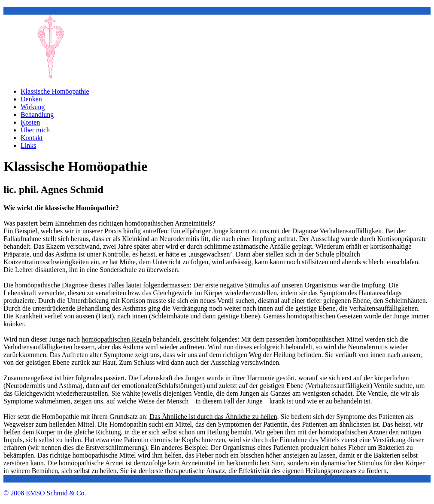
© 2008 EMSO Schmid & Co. (45, 493)
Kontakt (32, 138)
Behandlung (37, 115)
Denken (31, 99)
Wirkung (33, 107)
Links (28, 145)
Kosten (30, 122)
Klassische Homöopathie (55, 91)
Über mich (35, 130)
